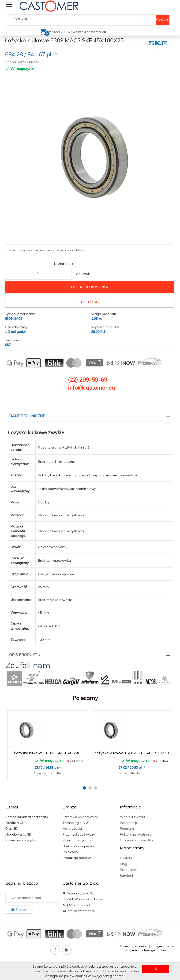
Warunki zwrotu (132, 817)
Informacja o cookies (134, 946)
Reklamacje (129, 822)
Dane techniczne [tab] (27, 416)
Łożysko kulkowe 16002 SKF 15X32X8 (47, 752)
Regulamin (128, 828)
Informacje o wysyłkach (138, 840)
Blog (124, 863)
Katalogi (126, 875)
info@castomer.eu (92, 32)
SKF (8, 344)
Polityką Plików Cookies (49, 971)
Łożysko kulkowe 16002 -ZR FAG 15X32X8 (132, 752)
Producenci (129, 869)
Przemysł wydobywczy (80, 817)
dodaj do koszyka (90, 287)
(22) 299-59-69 (88, 379)
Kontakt (126, 858)
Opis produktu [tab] (25, 654)
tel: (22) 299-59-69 (63, 32)
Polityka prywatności (136, 834)
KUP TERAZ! (90, 302)
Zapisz (19, 909)
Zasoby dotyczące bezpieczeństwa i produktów (47, 250)
